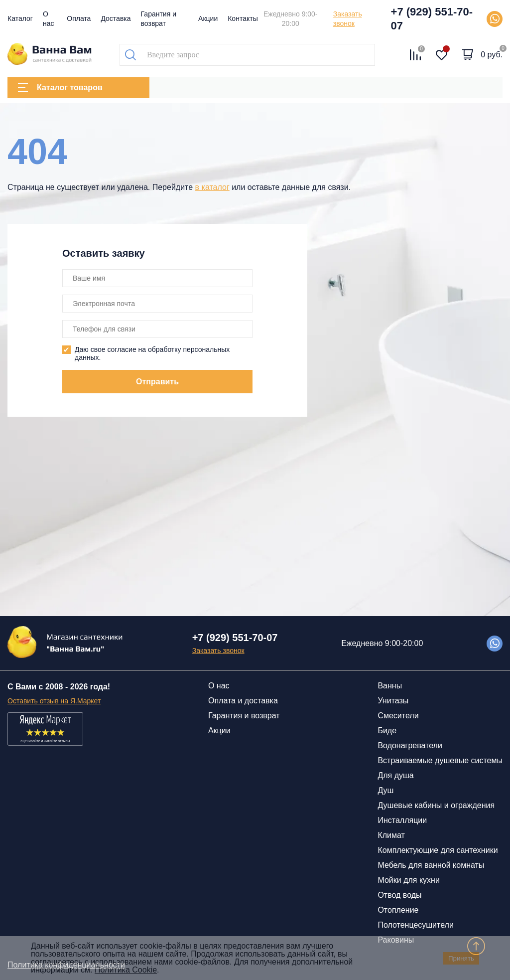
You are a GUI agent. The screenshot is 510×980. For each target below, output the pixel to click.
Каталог (20, 18)
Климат (391, 835)
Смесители (398, 716)
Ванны (390, 686)
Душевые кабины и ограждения (436, 805)
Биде (387, 731)
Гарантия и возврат (244, 716)
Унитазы (393, 701)
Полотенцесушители (415, 925)
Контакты (243, 18)
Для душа (395, 775)
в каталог (212, 187)
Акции (208, 18)
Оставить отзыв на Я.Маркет (54, 701)
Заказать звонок (348, 19)
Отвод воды (399, 895)
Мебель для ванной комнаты (431, 865)
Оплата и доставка (243, 701)
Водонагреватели (410, 745)
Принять (461, 958)
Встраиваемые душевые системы (440, 760)
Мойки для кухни (408, 880)
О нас (219, 686)
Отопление (398, 910)
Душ (385, 790)
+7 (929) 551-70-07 (432, 19)
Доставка (116, 18)
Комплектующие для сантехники (438, 850)
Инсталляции (402, 820)
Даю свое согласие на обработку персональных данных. (152, 353)
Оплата (79, 18)
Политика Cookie (126, 970)
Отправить (157, 382)
